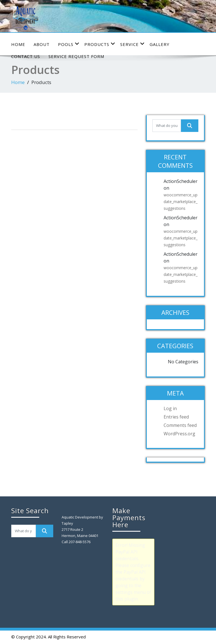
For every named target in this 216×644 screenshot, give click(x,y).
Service (133, 44)
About (42, 44)
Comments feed (180, 425)
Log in (170, 408)
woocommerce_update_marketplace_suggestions (181, 202)
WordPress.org (179, 434)
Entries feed (176, 417)
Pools (69, 44)
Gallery (160, 44)
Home (18, 44)
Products (100, 44)
